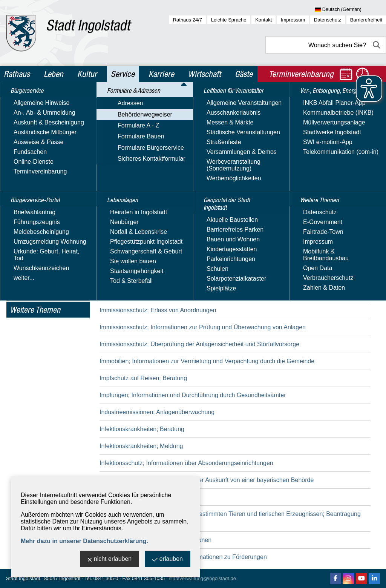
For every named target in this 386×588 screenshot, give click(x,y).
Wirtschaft (204, 74)
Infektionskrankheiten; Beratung (142, 429)
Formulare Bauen (34, 180)
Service (123, 74)
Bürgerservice (31, 101)
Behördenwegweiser (38, 158)
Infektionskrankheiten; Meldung (141, 446)
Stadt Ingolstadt (23, 578)
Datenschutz (328, 20)
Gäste (244, 74)
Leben (54, 74)
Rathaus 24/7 (188, 20)
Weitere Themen (35, 310)
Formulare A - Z (31, 169)
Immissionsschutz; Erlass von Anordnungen (158, 310)
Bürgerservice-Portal (42, 117)
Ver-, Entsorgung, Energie (36, 289)
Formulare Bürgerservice (43, 191)
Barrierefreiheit (366, 20)
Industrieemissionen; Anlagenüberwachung (157, 412)
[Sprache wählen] (350, 10)
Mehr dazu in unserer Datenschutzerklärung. (84, 541)
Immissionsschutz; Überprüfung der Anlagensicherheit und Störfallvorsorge (199, 344)
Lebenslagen (30, 215)
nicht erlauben (110, 560)
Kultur (87, 74)
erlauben (168, 560)
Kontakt (263, 20)
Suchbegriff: (116, 150)
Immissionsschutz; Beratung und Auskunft (155, 293)
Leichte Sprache (229, 20)
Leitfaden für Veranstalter (30, 236)
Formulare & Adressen (44, 134)
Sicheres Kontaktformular (44, 202)
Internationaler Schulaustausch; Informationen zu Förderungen (183, 557)
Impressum (293, 20)
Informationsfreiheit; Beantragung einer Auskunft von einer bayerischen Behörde (207, 480)
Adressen (23, 147)
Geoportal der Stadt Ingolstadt (40, 263)
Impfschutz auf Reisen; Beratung (143, 378)
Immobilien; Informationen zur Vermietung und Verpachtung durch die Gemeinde (207, 361)
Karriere (161, 74)
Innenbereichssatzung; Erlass (139, 497)
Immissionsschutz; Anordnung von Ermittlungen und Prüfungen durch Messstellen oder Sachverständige (216, 229)
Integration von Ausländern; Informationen (155, 540)
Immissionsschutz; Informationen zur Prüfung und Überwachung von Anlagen (203, 327)
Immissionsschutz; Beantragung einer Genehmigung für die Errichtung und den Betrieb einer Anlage (233, 276)
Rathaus (17, 74)
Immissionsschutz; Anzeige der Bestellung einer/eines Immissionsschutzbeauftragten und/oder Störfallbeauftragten (226, 255)
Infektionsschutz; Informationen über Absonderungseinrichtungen (186, 463)
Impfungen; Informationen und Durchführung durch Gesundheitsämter (193, 395)
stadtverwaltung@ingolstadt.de (202, 578)
